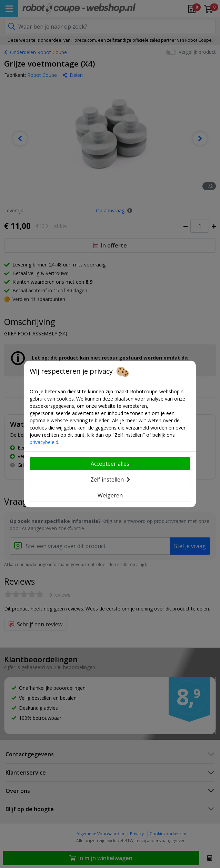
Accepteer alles (110, 464)
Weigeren (110, 495)
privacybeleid (44, 442)
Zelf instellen (110, 480)
